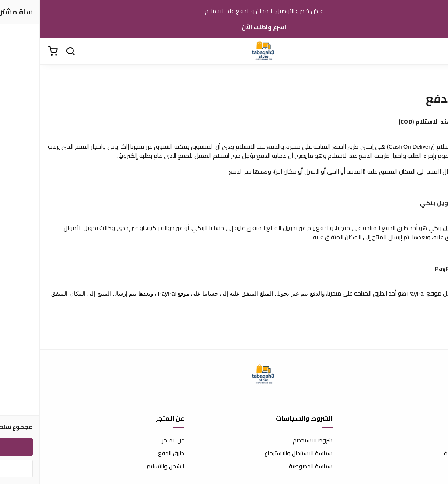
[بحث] (31, 52)
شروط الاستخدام (273, 441)
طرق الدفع (131, 453)
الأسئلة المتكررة (423, 453)
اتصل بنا (433, 441)
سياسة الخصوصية (271, 467)
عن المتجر (133, 441)
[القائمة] (435, 52)
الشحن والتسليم (126, 467)
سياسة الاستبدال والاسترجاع (259, 453)
